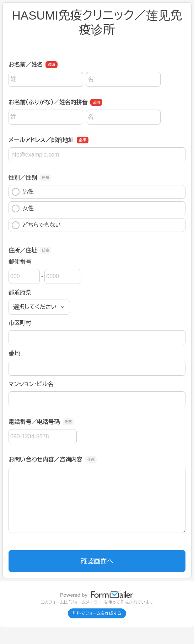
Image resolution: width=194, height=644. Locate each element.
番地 (14, 353)
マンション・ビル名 (31, 384)
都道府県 (20, 292)
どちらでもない (36, 225)
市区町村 (20, 323)
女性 (23, 208)
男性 (23, 192)
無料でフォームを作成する (97, 613)
